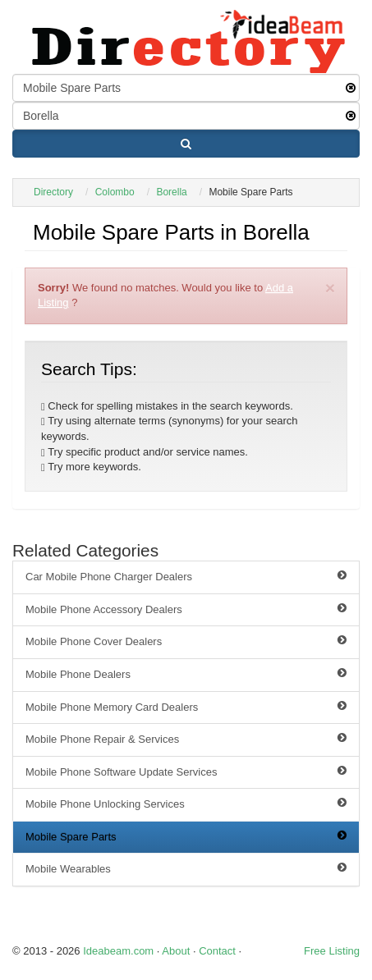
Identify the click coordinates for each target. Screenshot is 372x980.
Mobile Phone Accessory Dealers (186, 609)
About (176, 951)
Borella (171, 192)
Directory (53, 192)
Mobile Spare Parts (186, 836)
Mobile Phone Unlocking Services (186, 804)
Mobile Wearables (186, 868)
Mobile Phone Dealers (186, 674)
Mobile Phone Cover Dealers (186, 641)
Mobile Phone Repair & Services (186, 739)
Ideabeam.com (118, 951)
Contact (217, 951)
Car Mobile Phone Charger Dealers (186, 576)
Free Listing (332, 951)
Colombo (115, 192)
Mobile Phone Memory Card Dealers (186, 707)
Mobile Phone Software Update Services (186, 772)
